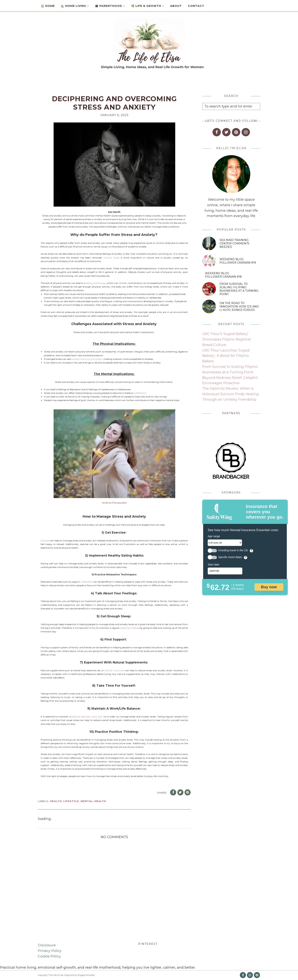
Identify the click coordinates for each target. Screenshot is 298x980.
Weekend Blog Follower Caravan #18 (223, 275)
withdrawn (140, 393)
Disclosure (47, 945)
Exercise (45, 541)
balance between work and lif (88, 717)
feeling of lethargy (96, 283)
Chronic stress (111, 258)
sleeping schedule (130, 628)
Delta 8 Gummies (114, 670)
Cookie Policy (49, 956)
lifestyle (71, 801)
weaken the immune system (87, 359)
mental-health (93, 801)
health (56, 801)
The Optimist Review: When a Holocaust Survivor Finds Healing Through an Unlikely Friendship (230, 394)
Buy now (269, 587)
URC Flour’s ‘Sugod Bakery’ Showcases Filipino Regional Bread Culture (227, 339)
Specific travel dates (230, 557)
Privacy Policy (50, 951)
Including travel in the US (233, 550)
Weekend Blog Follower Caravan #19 (238, 261)
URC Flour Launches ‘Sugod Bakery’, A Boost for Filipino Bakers (226, 356)
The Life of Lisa (56, 975)
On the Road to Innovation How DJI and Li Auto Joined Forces (239, 306)
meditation (87, 582)
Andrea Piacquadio (114, 503)
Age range (214, 536)
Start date (214, 565)
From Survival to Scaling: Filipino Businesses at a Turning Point (239, 289)
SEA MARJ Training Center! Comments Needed (234, 243)
